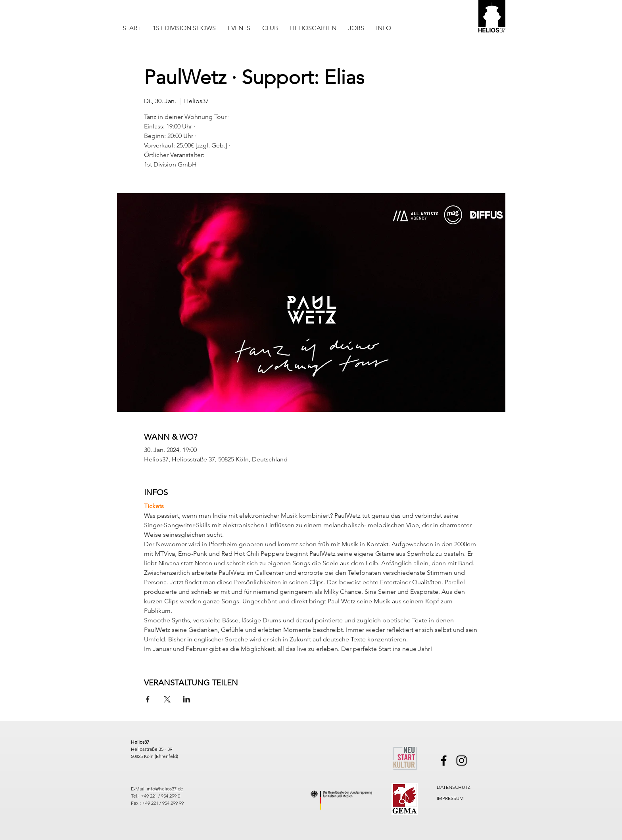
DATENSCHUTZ (454, 787)
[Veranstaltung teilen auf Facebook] (148, 699)
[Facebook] (444, 761)
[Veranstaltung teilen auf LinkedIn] (187, 699)
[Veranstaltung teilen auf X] (167, 699)
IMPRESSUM (450, 798)
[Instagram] (462, 761)
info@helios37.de (165, 789)
